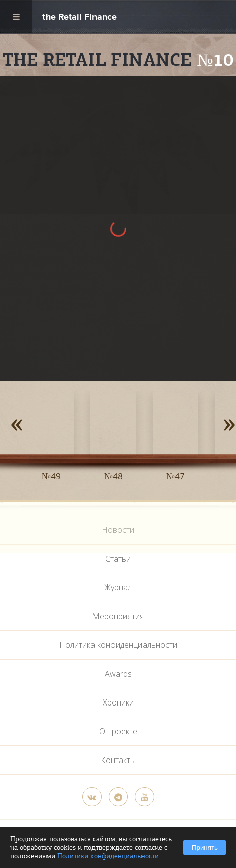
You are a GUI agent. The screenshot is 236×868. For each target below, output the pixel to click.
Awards (118, 674)
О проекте (118, 731)
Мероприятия (118, 616)
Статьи (118, 559)
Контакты (118, 760)
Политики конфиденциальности (108, 856)
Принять (205, 848)
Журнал (118, 587)
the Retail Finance (80, 18)
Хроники (118, 702)
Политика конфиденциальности (118, 645)
